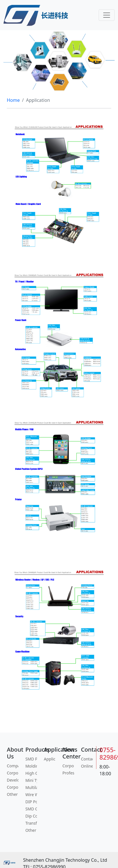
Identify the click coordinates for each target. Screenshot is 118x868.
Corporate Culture (13, 773)
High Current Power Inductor (31, 773)
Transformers (31, 823)
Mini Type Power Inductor (31, 780)
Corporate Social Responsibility (13, 787)
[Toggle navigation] (107, 15)
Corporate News (68, 766)
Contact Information (87, 759)
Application (50, 759)
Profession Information (68, 773)
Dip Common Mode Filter (31, 816)
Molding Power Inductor (31, 766)
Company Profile (13, 766)
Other (12, 794)
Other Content (31, 830)
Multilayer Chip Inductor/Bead (31, 787)
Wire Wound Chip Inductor (31, 795)
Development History (13, 780)
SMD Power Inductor (31, 759)
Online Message (87, 766)
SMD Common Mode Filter (31, 809)
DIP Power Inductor (31, 802)
